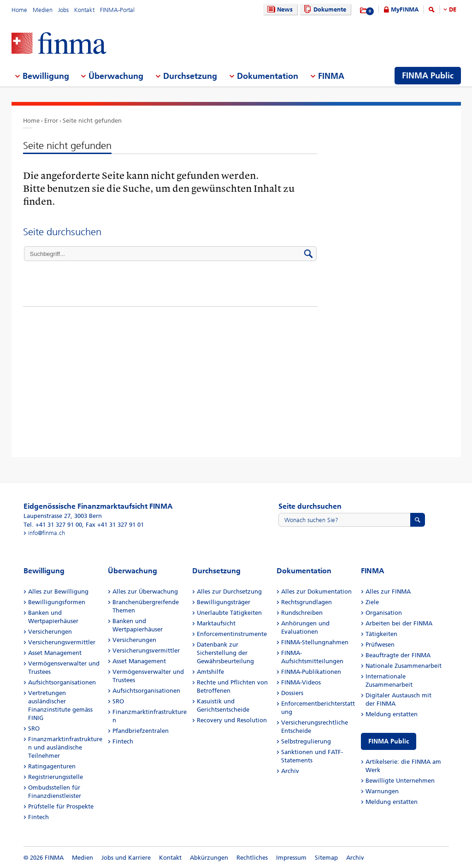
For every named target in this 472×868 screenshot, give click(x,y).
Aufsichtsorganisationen (62, 682)
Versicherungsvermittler (62, 642)
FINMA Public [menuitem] (428, 76)
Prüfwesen (380, 645)
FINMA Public (389, 741)
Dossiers (292, 693)
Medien (43, 10)
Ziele (372, 602)
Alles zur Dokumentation (316, 592)
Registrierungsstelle (56, 777)
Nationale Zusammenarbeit (404, 666)
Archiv (290, 771)
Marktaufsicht (216, 623)
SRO (34, 728)
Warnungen (382, 791)
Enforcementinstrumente (232, 634)
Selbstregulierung (306, 741)
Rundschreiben (302, 613)
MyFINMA (405, 9)
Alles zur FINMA (388, 592)
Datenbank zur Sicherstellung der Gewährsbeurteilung (225, 653)
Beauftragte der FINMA (398, 655)
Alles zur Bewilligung (58, 592)
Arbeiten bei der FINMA (399, 623)
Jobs (63, 10)
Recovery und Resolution (232, 720)
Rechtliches (252, 858)
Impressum (291, 858)
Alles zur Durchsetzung (229, 592)
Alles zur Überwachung (145, 592)
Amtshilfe (210, 672)
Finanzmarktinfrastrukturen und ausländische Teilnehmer (65, 747)
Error (51, 121)
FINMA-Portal (117, 10)
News (279, 9)
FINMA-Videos (301, 682)
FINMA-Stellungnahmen (315, 642)
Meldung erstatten (392, 714)
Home (19, 10)
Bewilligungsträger (224, 602)
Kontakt (84, 10)
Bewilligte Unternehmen (400, 781)
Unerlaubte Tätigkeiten (229, 613)
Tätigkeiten (381, 634)
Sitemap (326, 858)
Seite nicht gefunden (92, 121)
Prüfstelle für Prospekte (61, 806)
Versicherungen (50, 632)
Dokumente (324, 9)
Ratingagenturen (52, 766)
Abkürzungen (209, 858)
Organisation (384, 613)
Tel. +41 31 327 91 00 (53, 525)
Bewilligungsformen (57, 602)
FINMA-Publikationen (311, 672)
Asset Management (55, 653)
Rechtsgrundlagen (307, 602)
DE (453, 9)
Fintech (38, 817)
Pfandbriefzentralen (141, 731)
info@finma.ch (47, 533)
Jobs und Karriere (126, 858)
